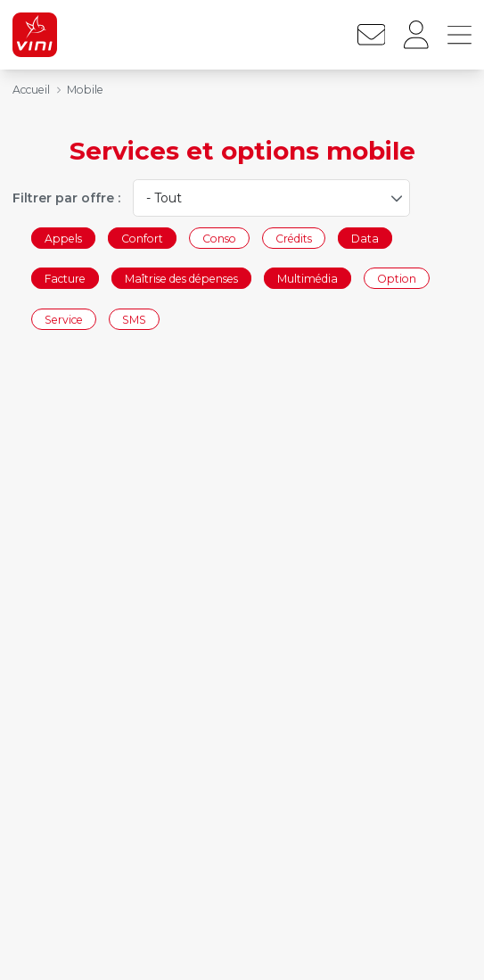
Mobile (85, 90)
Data (365, 238)
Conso (219, 238)
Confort (142, 238)
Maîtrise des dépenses (181, 279)
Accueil (31, 90)
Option (397, 279)
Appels (63, 238)
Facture (65, 279)
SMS (134, 319)
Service (64, 319)
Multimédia (308, 279)
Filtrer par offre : (66, 198)
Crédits (294, 238)
